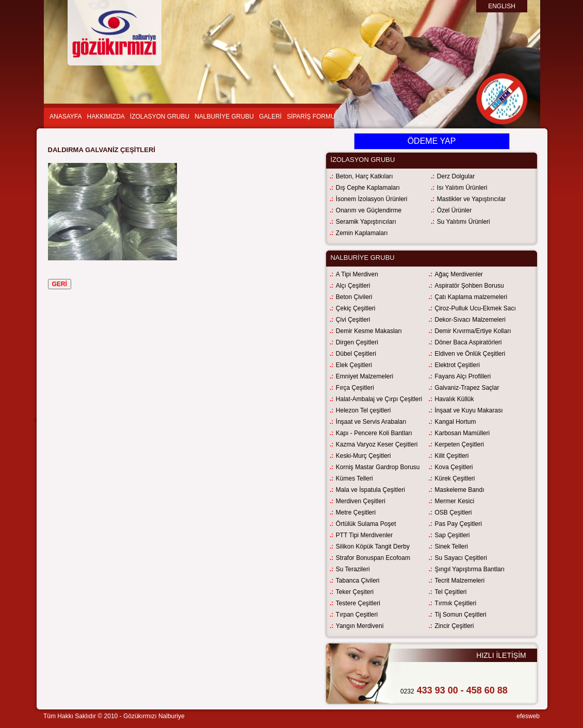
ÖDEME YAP (432, 141)
